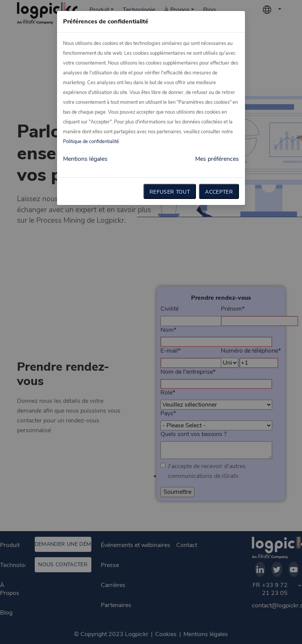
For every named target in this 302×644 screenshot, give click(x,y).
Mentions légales (85, 159)
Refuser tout (170, 192)
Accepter (219, 192)
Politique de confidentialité (91, 142)
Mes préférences (217, 159)
